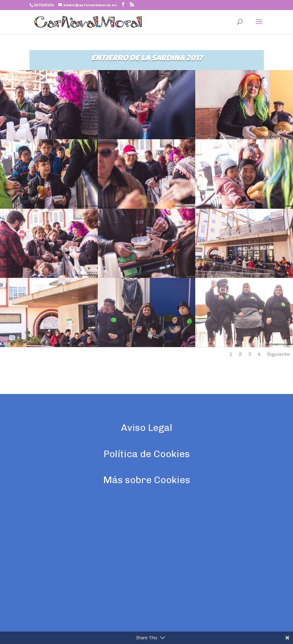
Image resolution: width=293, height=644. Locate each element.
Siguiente (278, 354)
